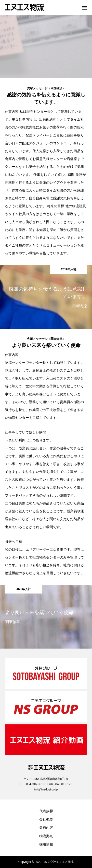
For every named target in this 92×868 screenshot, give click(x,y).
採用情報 (46, 844)
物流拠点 (46, 836)
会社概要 (46, 819)
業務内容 (46, 828)
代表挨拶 (46, 811)
